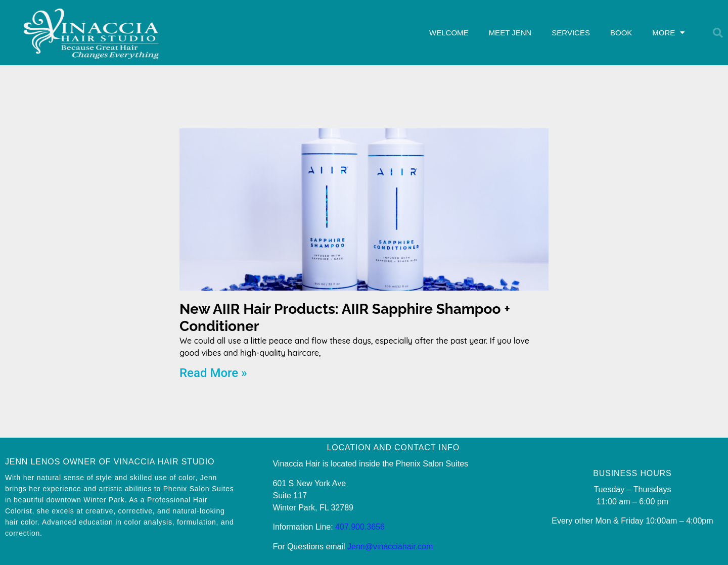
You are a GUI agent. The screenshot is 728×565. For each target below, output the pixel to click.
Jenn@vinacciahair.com (390, 547)
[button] (718, 33)
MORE (668, 33)
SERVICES (571, 33)
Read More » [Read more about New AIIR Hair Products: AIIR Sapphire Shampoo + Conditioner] (213, 373)
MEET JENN (510, 33)
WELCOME (449, 33)
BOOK (621, 33)
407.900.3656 (360, 527)
